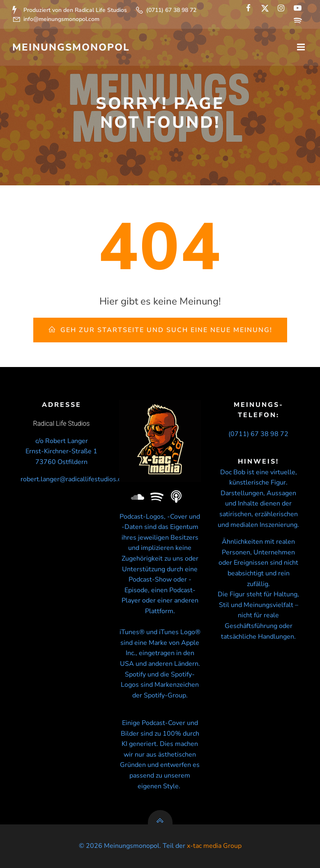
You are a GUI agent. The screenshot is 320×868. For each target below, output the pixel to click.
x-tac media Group (214, 846)
